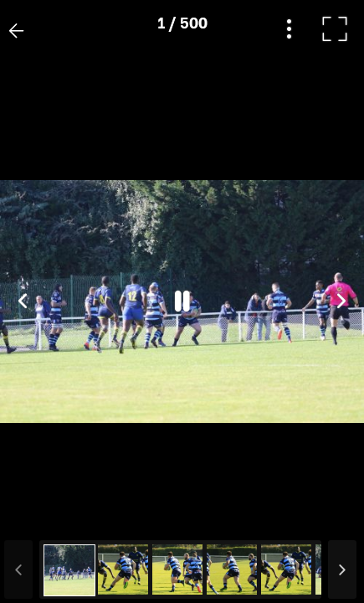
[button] (44, 517)
